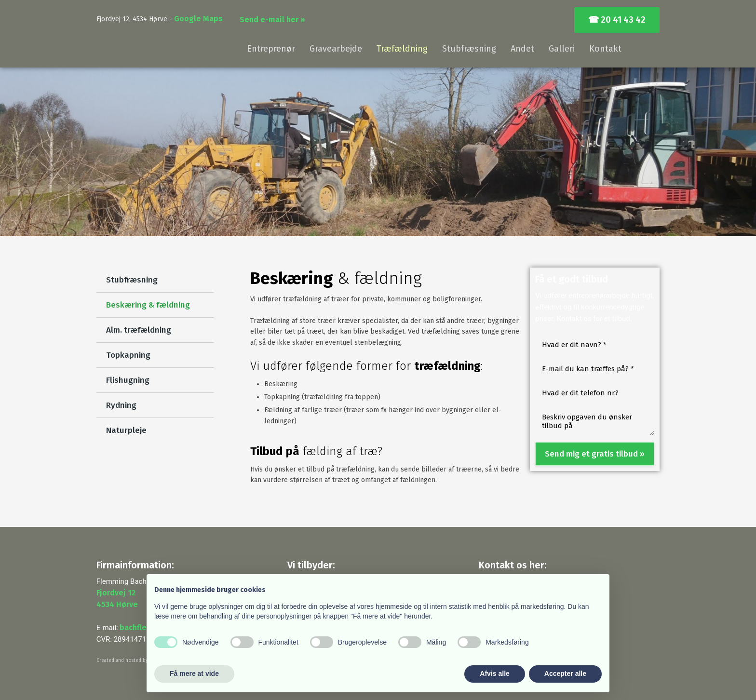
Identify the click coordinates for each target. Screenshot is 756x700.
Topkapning (128, 355)
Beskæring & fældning (148, 305)
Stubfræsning (469, 49)
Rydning (121, 405)
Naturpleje (126, 430)
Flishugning (128, 380)
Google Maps (198, 19)
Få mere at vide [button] (194, 673)
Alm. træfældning (139, 330)
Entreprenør (271, 49)
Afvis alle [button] (494, 673)
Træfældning (402, 49)
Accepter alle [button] (565, 673)
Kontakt (605, 49)
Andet (522, 49)
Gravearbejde (336, 49)
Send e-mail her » (272, 20)
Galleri (562, 49)
